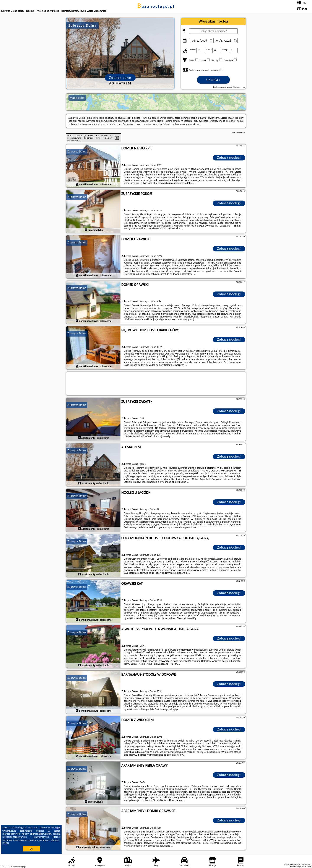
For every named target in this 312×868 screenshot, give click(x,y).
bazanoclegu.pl (156, 6)
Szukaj (213, 80)
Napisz (308, 867)
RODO (6, 843)
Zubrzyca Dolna (77, 151)
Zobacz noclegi (229, 158)
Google (56, 828)
